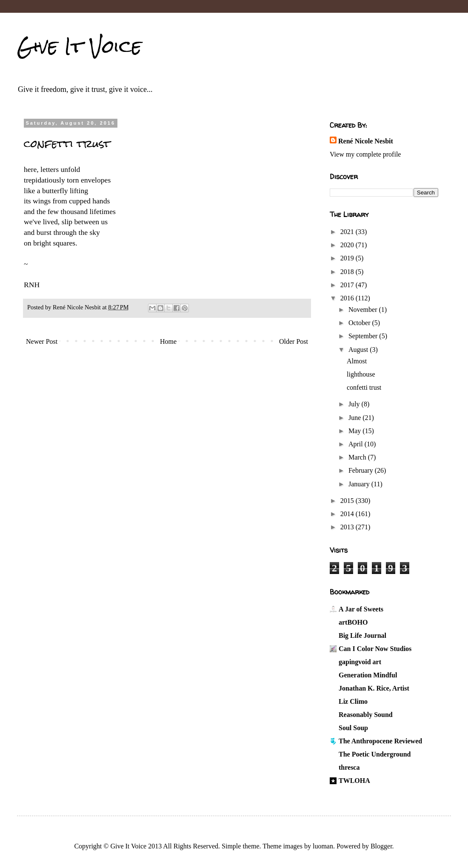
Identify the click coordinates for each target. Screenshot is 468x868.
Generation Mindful (368, 675)
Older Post (294, 341)
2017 (348, 285)
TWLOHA (354, 781)
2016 (348, 298)
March (358, 457)
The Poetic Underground (375, 754)
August (359, 350)
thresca (349, 767)
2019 (348, 258)
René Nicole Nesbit (366, 141)
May (355, 431)
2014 (348, 514)
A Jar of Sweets (361, 609)
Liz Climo (353, 701)
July (355, 404)
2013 (348, 527)
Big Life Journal (362, 635)
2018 (348, 272)
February (362, 470)
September (364, 336)
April (357, 444)
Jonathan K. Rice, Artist (374, 688)
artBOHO (353, 622)
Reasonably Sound (366, 715)
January (360, 484)
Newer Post (42, 341)
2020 (348, 245)
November (364, 310)
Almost (357, 361)
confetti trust (364, 387)
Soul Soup (353, 728)
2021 (348, 232)
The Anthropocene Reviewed (380, 741)
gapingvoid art (360, 662)
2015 (348, 501)
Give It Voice (79, 46)
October (360, 323)
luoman (323, 846)
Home (168, 341)
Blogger (381, 846)
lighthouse (361, 374)
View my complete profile (365, 154)
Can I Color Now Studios (375, 649)
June (355, 418)
